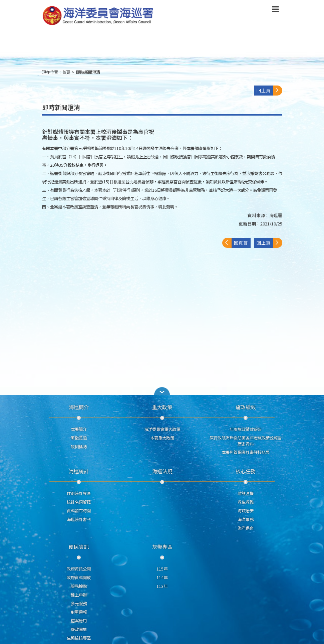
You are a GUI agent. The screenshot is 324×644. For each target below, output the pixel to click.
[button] (275, 10)
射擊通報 (79, 612)
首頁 (66, 72)
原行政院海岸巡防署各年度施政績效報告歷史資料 (246, 441)
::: (38, 75)
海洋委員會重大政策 (162, 429)
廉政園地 (79, 629)
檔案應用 (79, 621)
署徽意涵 (79, 438)
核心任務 (246, 471)
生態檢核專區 (79, 638)
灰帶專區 (162, 546)
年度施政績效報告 (246, 429)
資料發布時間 (79, 511)
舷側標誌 (79, 447)
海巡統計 (79, 471)
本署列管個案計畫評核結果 (246, 452)
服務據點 (79, 586)
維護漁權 (246, 493)
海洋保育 (246, 528)
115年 (162, 569)
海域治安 (246, 511)
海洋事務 (246, 519)
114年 (162, 578)
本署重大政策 (162, 438)
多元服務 (79, 604)
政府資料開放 (79, 578)
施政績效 (246, 407)
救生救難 (246, 502)
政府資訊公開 (79, 569)
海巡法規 (162, 471)
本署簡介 (79, 429)
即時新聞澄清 (88, 72)
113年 (162, 586)
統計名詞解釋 (79, 502)
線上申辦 (79, 595)
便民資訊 (79, 546)
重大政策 (162, 407)
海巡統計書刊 (79, 519)
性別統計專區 (79, 493)
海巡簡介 (79, 407)
